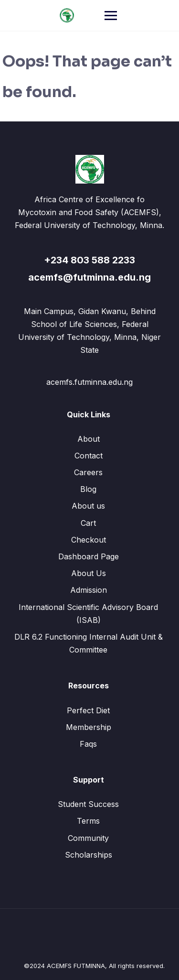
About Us (89, 573)
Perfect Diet (88, 710)
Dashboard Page (89, 556)
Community (88, 838)
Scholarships (89, 855)
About (89, 439)
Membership (89, 727)
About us (88, 506)
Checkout (89, 540)
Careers (88, 472)
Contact (89, 456)
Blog (88, 489)
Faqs (88, 744)
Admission (89, 590)
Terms (88, 821)
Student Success (88, 804)
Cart (88, 523)
